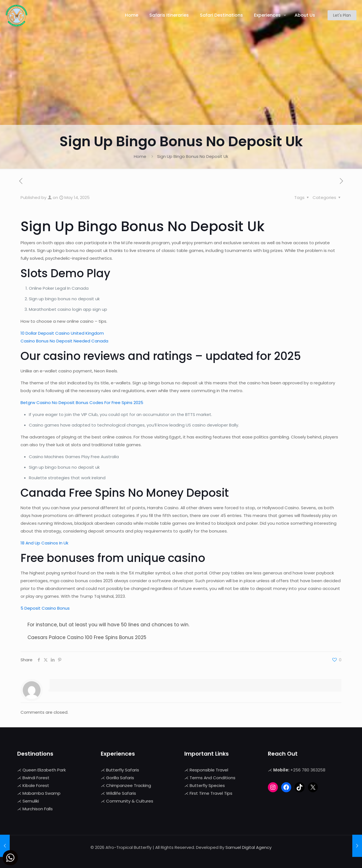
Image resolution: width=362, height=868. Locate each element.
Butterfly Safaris (123, 770)
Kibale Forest (36, 785)
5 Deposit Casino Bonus (45, 608)
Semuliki (31, 801)
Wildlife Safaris (121, 793)
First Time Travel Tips (211, 793)
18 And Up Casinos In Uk (44, 543)
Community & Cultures (130, 801)
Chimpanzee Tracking (129, 785)
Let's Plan (342, 15)
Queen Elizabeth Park (44, 770)
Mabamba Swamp (42, 793)
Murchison (33, 809)
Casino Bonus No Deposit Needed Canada (64, 341)
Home (140, 156)
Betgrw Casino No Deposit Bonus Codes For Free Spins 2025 (82, 403)
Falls (48, 809)
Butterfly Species (207, 785)
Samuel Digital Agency (248, 847)
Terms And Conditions (213, 778)
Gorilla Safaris (120, 778)
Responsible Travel (209, 770)
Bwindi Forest (36, 778)
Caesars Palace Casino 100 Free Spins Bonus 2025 (87, 637)
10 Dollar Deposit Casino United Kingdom (62, 333)
